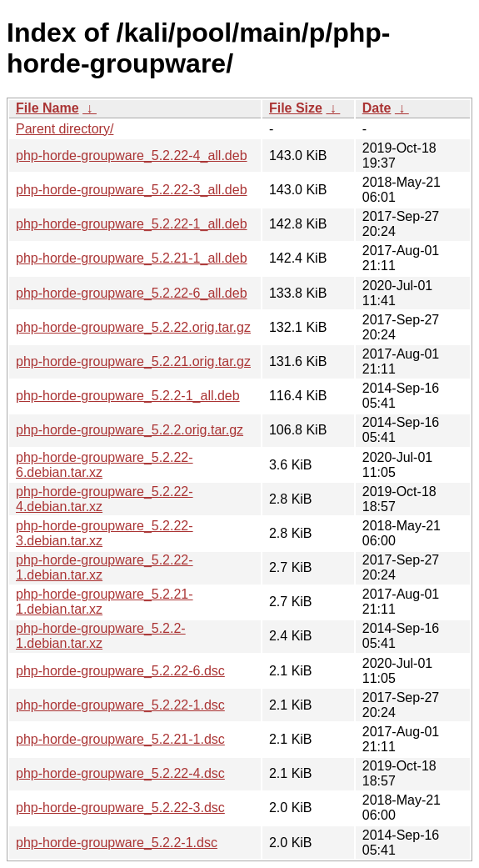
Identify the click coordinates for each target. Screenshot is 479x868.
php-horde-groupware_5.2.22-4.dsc (120, 773)
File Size (296, 108)
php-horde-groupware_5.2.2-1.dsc (117, 843)
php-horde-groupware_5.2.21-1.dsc (120, 739)
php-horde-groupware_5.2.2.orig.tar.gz (130, 430)
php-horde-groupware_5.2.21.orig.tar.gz (133, 361)
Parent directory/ (65, 129)
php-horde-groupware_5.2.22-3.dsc (120, 808)
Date (377, 108)
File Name (47, 108)
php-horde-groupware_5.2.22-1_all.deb (132, 224)
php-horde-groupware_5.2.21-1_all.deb (132, 258)
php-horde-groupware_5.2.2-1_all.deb (128, 396)
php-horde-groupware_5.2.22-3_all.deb (132, 190)
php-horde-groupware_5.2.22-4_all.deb (132, 156)
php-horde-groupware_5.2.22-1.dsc (120, 705)
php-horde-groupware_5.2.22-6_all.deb (132, 293)
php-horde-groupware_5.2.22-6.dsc (120, 671)
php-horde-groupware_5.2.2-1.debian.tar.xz (101, 636)
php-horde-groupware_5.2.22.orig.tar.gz (133, 327)
